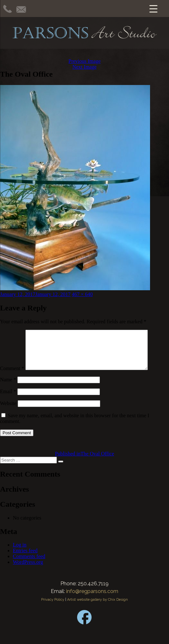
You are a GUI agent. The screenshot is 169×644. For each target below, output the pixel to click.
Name (8, 387)
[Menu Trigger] (153, 8)
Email (8, 399)
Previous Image (84, 61)
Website (8, 411)
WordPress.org (28, 570)
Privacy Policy (53, 607)
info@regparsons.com (92, 599)
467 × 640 (82, 294)
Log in (20, 552)
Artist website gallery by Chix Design (98, 607)
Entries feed (25, 558)
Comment (12, 376)
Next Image (84, 67)
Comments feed (29, 564)
